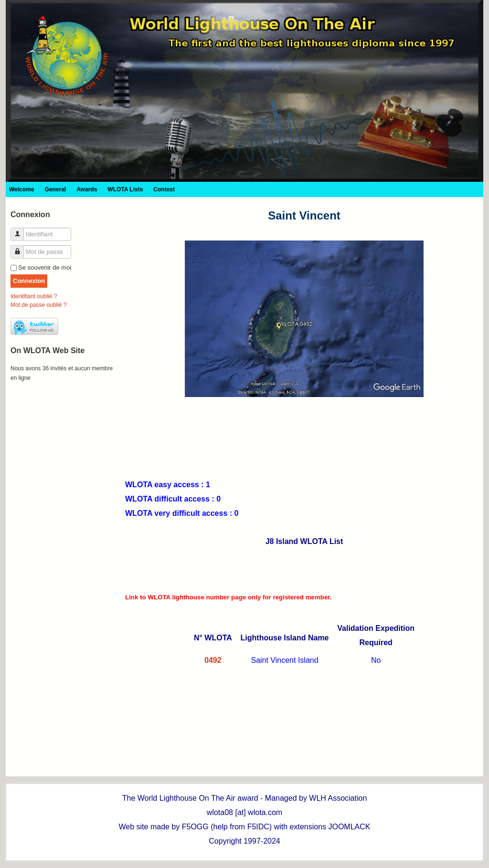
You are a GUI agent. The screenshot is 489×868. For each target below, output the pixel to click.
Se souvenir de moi (45, 267)
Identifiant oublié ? (34, 296)
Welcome (21, 189)
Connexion (29, 281)
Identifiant (21, 230)
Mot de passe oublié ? (38, 305)
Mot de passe (21, 248)
